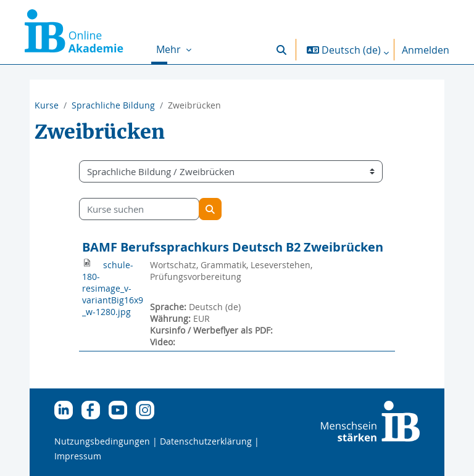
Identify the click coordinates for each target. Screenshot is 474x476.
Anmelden (426, 50)
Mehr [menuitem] (170, 49)
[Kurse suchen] (139, 209)
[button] (281, 50)
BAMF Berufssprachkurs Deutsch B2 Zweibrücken (233, 247)
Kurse (47, 105)
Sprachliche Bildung (113, 105)
